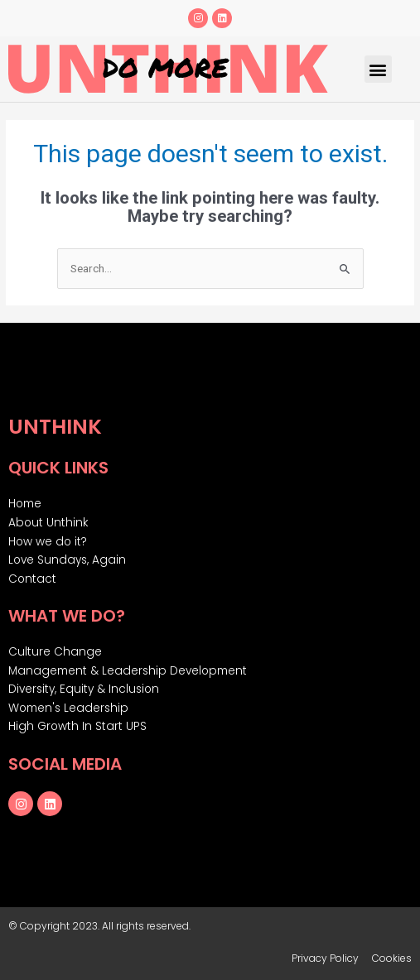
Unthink (55, 427)
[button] (378, 69)
